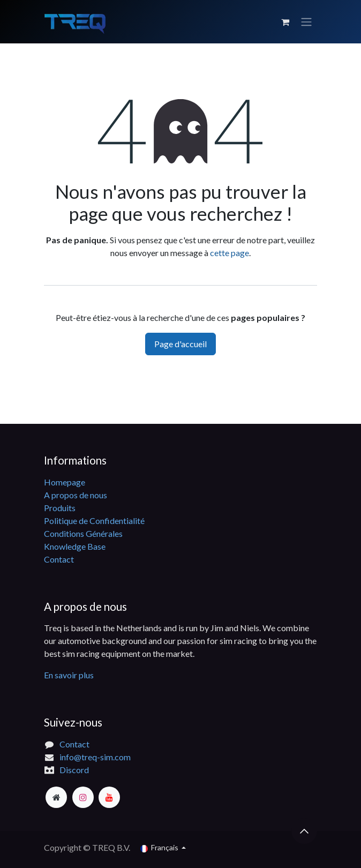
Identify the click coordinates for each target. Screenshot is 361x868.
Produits (60, 508)
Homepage (65, 482)
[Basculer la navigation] (306, 22)
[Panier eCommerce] (285, 22)
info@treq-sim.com (95, 757)
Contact (59, 559)
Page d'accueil (180, 344)
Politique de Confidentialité (94, 521)
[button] (304, 831)
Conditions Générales (83, 533)
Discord (74, 770)
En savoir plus (69, 675)
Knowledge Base (75, 546)
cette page (230, 253)
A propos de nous (76, 495)
